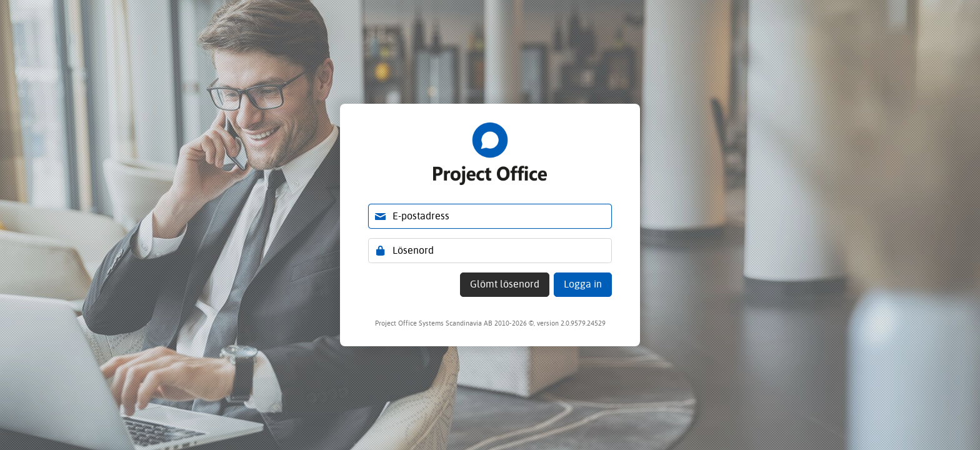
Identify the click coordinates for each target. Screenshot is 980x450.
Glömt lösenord (505, 284)
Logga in (583, 284)
